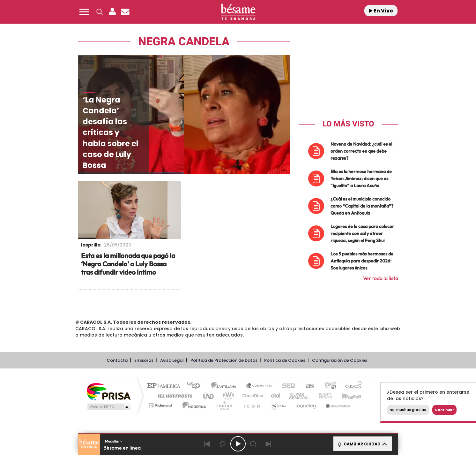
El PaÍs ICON (251, 405)
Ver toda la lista (381, 278)
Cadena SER (287, 386)
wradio (227, 396)
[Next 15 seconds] (253, 444)
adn (328, 386)
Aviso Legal (172, 360)
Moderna (193, 405)
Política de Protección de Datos (224, 360)
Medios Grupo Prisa (108, 407)
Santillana (226, 386)
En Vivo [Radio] (381, 11)
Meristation (337, 405)
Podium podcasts (224, 405)
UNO (209, 396)
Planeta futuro (323, 396)
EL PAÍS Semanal (299, 396)
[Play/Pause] (238, 444)
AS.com (307, 386)
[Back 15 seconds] (223, 444)
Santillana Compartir (259, 386)
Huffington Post (174, 396)
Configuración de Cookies (340, 360)
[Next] (269, 444)
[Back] (207, 444)
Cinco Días (252, 396)
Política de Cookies (285, 360)
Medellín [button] (114, 441)
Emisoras (144, 360)
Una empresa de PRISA (108, 391)
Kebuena (346, 396)
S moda (278, 405)
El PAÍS (165, 386)
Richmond (161, 405)
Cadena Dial (276, 396)
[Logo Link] (238, 12)
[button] (84, 12)
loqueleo (306, 405)
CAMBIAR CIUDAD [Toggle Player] (362, 444)
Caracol (352, 386)
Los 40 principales (196, 386)
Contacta (117, 360)
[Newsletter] (125, 12)
